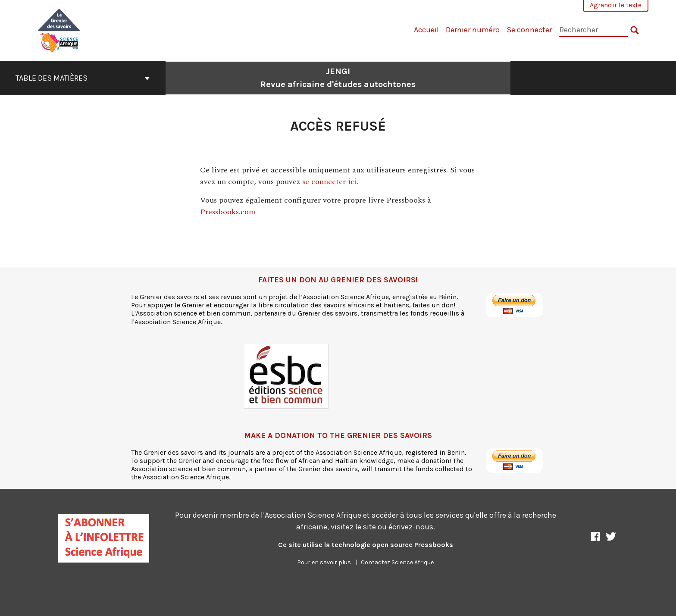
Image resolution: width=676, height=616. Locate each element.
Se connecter (529, 30)
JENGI (338, 78)
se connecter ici (330, 182)
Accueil (426, 30)
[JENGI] (59, 30)
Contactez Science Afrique (397, 562)
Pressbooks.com (228, 212)
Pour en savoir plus (324, 562)
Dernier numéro (473, 30)
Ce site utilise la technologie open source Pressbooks (366, 545)
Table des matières (83, 78)
